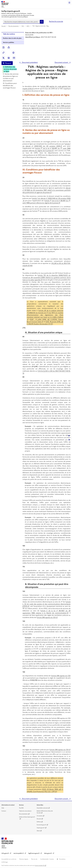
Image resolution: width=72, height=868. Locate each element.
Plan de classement (14, 26)
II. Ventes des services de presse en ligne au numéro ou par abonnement (11, 77)
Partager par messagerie (14, 58)
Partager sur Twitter (3, 58)
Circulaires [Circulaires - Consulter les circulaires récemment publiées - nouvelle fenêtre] (40, 816)
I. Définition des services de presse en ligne (10, 69)
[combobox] (21, 22)
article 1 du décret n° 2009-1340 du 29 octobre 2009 (46, 145)
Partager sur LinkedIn (9, 58)
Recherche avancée (56, 21)
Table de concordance (25, 811)
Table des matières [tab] (9, 34)
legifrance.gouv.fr (34, 853)
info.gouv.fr (5, 853)
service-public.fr (19, 853)
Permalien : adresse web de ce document (3, 53)
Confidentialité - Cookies (47, 859)
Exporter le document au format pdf (3, 47)
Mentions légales (24, 859)
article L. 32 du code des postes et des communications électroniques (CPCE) (46, 604)
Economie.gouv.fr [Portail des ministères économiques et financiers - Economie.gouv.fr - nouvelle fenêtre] (41, 825)
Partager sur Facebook (13, 53)
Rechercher (42, 22)
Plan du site (34, 859)
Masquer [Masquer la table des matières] (8, 63)
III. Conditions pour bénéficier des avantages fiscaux (10, 86)
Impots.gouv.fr (41, 828)
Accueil (4, 26)
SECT (28, 26)
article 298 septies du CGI (46, 617)
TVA (23, 26)
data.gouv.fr (48, 853)
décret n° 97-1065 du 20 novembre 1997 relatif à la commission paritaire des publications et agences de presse (46, 190)
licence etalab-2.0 (40, 865)
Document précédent (30, 62)
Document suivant (62, 62)
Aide (3, 808)
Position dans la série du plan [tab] (12, 38)
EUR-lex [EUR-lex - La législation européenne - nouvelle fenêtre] (39, 822)
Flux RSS (21, 808)
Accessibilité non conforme (9, 859)
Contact (4, 811)
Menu (69, 3)
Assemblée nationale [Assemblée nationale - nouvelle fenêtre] (42, 808)
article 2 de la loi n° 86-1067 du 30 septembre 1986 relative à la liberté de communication (46, 612)
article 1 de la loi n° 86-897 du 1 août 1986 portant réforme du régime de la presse (46, 107)
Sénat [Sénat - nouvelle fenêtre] (38, 831)
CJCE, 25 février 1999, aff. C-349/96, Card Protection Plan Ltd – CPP (45, 790)
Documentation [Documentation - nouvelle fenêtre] (23, 814)
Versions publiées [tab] (8, 42)
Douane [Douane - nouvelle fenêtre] (39, 819)
